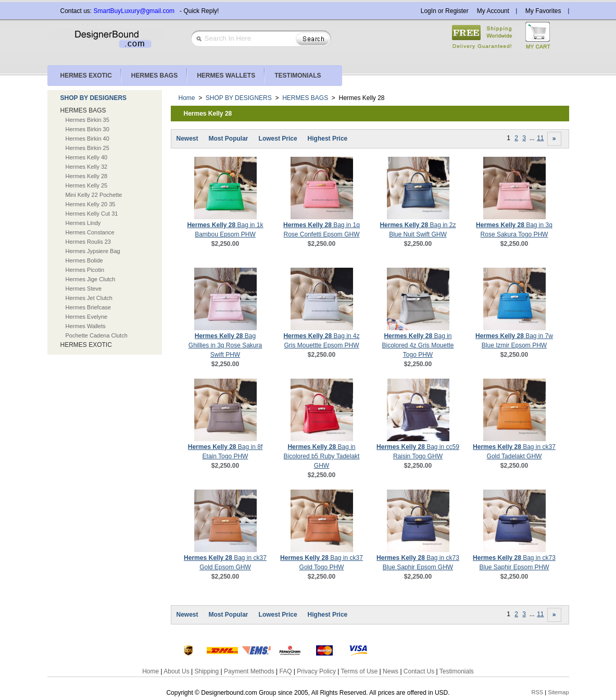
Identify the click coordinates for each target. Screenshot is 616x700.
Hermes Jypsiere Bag (93, 251)
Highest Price (328, 139)
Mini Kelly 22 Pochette (94, 195)
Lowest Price (278, 139)
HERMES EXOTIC (86, 345)
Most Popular (229, 139)
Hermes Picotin (85, 270)
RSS (538, 692)
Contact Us (419, 671)
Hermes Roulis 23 (88, 242)
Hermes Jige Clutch (91, 279)
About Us (176, 671)
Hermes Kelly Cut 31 (92, 214)
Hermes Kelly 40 (87, 157)
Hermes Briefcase (88, 307)
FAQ (285, 671)
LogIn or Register (445, 11)
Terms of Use (360, 671)
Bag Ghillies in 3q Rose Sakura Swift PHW (225, 345)
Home (187, 98)
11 (540, 138)
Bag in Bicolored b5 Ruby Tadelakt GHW (322, 456)
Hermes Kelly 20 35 (91, 204)
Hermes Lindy (83, 223)
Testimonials (457, 671)
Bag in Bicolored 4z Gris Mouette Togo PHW (418, 345)
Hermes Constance (90, 232)
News (391, 671)
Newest (187, 139)
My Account (493, 11)
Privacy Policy (316, 671)
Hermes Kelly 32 (87, 167)
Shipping (206, 671)
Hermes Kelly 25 (87, 185)
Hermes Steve (84, 289)
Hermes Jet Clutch (89, 298)
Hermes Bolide (84, 260)
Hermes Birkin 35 (87, 120)
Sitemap (558, 692)
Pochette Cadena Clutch (97, 335)
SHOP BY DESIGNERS (94, 98)
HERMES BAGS (83, 110)
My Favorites (543, 11)
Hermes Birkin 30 (87, 129)
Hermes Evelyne (87, 317)
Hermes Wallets (86, 326)
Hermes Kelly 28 (87, 176)
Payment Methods (249, 671)
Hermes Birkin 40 (87, 139)
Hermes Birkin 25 (87, 148)
